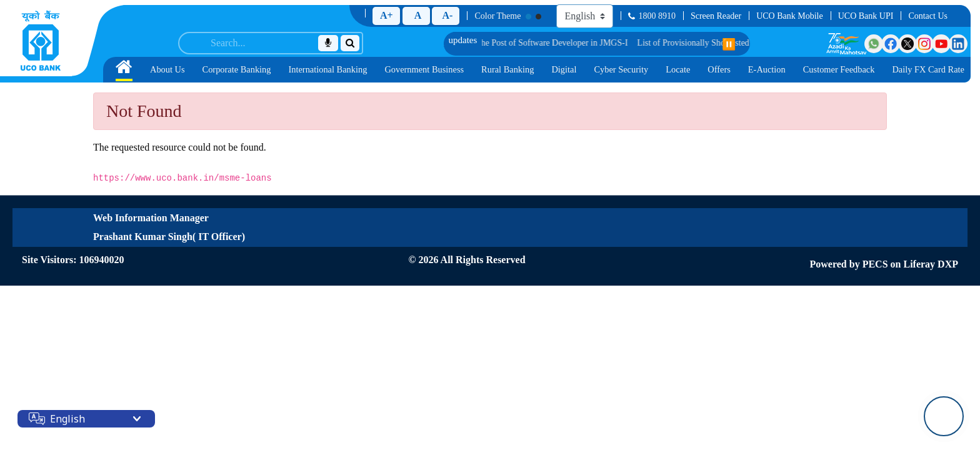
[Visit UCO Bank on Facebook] (891, 44)
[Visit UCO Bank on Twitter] (907, 44)
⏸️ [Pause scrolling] (729, 44)
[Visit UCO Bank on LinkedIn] (958, 44)
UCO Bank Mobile (790, 16)
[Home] (41, 41)
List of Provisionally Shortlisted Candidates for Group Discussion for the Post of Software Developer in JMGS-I (478, 43)
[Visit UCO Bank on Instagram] (924, 44)
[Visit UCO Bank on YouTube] (941, 44)
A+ (387, 15)
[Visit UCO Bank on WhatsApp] (874, 44)
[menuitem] (124, 70)
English (67, 419)
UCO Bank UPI (866, 16)
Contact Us (928, 16)
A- (447, 15)
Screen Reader (716, 16)
